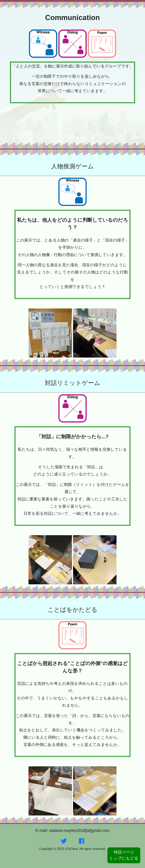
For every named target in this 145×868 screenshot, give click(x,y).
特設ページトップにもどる (124, 855)
